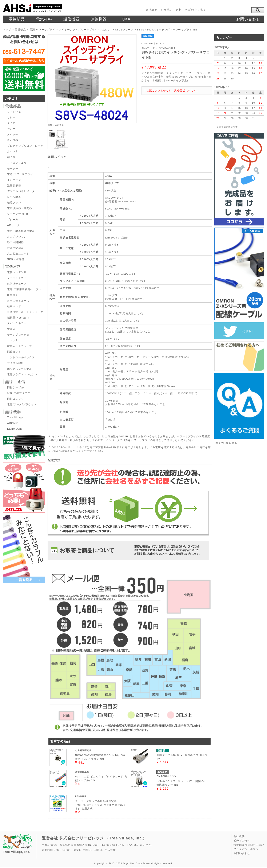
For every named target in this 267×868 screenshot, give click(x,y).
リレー (11, 117)
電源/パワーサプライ (20, 174)
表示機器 (13, 140)
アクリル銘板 (15, 363)
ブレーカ (13, 220)
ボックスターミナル (20, 369)
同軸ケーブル (15, 387)
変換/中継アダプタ (19, 393)
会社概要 (152, 10)
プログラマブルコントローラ (25, 146)
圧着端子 (13, 295)
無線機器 (99, 19)
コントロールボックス (21, 357)
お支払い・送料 (171, 10)
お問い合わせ (248, 19)
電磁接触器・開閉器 (20, 208)
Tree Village (15, 418)
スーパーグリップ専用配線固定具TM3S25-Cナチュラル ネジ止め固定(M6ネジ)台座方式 (100, 805)
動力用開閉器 (15, 242)
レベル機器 (14, 197)
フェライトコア (17, 278)
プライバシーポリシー (247, 849)
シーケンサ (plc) (18, 214)
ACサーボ (13, 225)
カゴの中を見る (196, 10)
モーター (13, 169)
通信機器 (71, 19)
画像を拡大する (56, 125)
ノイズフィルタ (17, 163)
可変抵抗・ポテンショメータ (25, 312)
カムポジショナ (17, 237)
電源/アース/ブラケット (22, 404)
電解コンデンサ (17, 272)
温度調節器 (14, 186)
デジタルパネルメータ (21, 191)
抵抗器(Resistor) (18, 318)
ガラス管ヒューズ (18, 301)
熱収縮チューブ (17, 284)
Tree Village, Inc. (226, 443)
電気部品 (17, 19)
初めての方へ (242, 840)
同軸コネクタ (15, 399)
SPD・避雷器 (16, 259)
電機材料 (13, 267)
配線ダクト (14, 352)
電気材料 (44, 19)
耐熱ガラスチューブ (20, 346)
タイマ (11, 123)
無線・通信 (15, 382)
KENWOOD (15, 429)
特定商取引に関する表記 (249, 845)
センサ (11, 129)
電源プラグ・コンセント (22, 374)
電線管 (11, 329)
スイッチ (13, 134)
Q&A (126, 19)
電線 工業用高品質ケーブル (24, 289)
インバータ (14, 180)
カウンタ (13, 151)
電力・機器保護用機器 (21, 231)
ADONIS (13, 423)
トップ (7, 30)
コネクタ (13, 340)
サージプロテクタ (18, 335)
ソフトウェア (15, 112)
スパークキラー (17, 323)
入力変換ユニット (18, 254)
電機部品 (13, 106)
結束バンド (14, 306)
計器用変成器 (15, 248)
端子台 (11, 157)
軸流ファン (14, 203)
